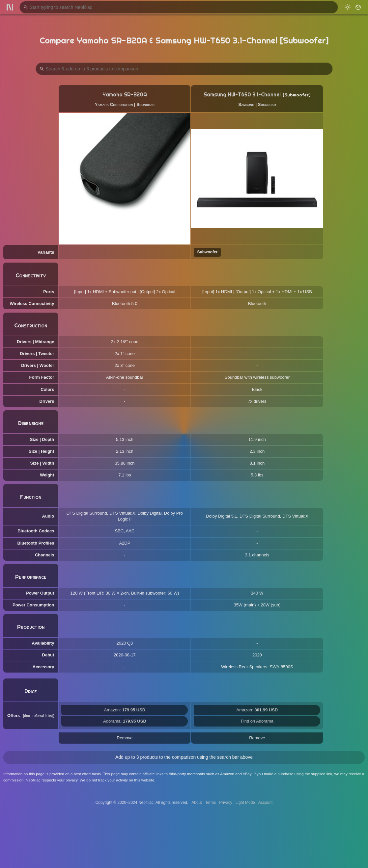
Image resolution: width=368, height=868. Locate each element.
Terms (211, 803)
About (197, 803)
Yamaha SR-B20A (125, 95)
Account (265, 803)
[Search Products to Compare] (184, 69)
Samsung (246, 104)
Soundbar (145, 104)
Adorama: (125, 721)
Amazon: (125, 710)
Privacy (226, 803)
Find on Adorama (257, 721)
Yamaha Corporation (114, 104)
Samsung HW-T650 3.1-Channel (242, 95)
